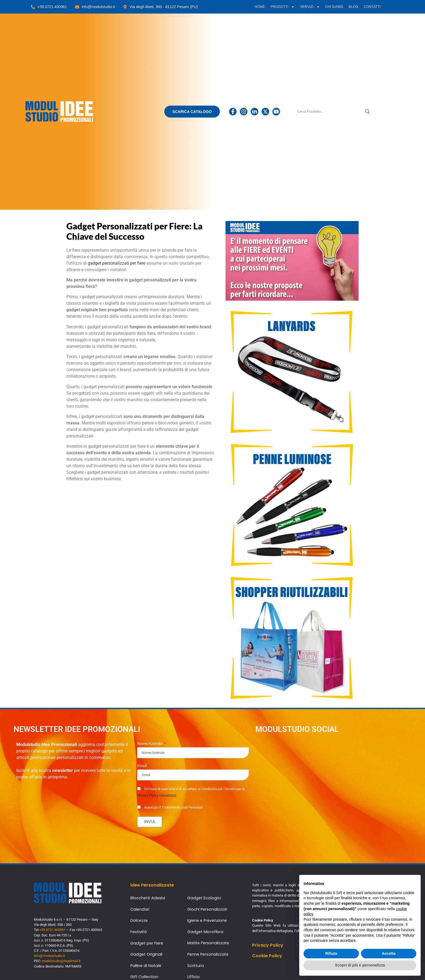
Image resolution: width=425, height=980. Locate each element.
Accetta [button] (389, 953)
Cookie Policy (267, 956)
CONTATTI (372, 7)
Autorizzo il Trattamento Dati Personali (172, 807)
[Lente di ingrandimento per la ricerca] (368, 112)
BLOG (353, 7)
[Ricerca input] (330, 112)
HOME (260, 7)
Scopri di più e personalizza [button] (360, 965)
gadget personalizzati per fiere (117, 263)
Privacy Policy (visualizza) (157, 795)
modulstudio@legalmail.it (61, 961)
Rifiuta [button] (331, 953)
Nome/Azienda (150, 744)
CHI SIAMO (334, 7)
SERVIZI (310, 7)
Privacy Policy (268, 945)
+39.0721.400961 (52, 930)
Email (142, 766)
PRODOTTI (283, 7)
